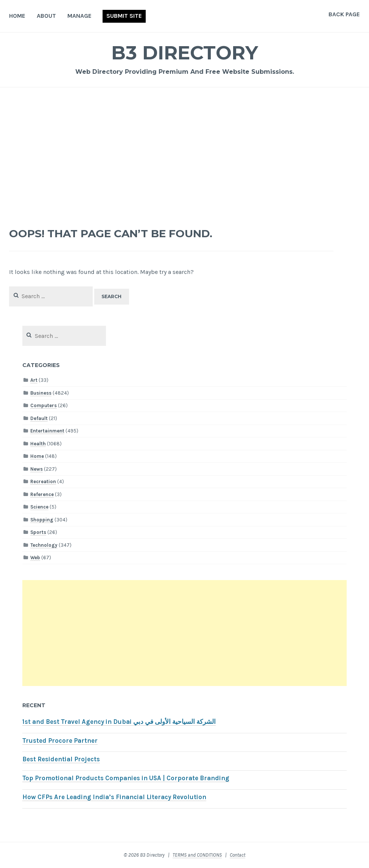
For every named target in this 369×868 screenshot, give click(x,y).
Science (39, 507)
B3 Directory (185, 53)
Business (41, 393)
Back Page (344, 14)
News (37, 469)
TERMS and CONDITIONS (197, 855)
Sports (38, 532)
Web (35, 558)
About (46, 16)
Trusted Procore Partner (60, 741)
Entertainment (47, 431)
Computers (44, 405)
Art (34, 380)
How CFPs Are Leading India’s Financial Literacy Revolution (114, 797)
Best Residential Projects (61, 759)
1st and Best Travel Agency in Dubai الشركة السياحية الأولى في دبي (119, 722)
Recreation (43, 481)
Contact (237, 855)
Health (38, 444)
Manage (79, 16)
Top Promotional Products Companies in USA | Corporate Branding (126, 778)
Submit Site (124, 16)
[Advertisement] (185, 154)
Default (39, 418)
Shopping (42, 520)
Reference (42, 494)
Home (17, 16)
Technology (44, 545)
